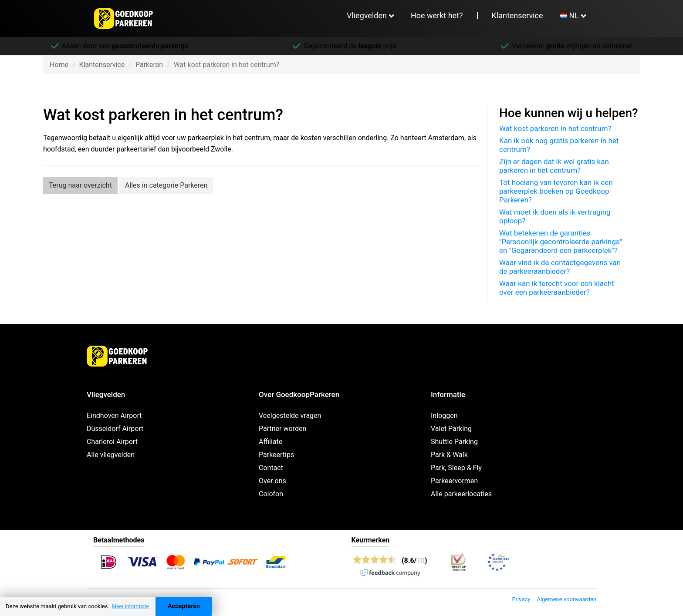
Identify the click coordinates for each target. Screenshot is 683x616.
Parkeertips (276, 455)
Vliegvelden (367, 15)
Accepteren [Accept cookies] (184, 606)
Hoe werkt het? (437, 15)
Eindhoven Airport (114, 416)
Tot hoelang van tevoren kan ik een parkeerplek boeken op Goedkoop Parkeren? (556, 191)
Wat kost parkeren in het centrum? (555, 128)
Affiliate (270, 442)
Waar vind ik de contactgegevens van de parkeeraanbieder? (560, 267)
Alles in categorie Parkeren (166, 185)
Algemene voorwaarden (566, 599)
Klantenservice (517, 15)
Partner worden (282, 429)
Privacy (521, 599)
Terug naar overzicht (80, 185)
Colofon (271, 494)
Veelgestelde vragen (290, 416)
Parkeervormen (454, 481)
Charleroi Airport (112, 442)
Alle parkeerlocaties (461, 494)
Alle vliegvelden (111, 455)
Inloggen (444, 416)
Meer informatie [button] (130, 606)
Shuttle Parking (454, 442)
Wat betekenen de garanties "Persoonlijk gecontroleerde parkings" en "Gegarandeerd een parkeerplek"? (561, 242)
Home (59, 65)
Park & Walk (449, 455)
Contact (271, 468)
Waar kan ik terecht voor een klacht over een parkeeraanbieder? (557, 288)
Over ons (272, 481)
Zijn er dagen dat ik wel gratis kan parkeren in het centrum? (554, 166)
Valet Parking (451, 429)
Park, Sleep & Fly (456, 468)
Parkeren (149, 65)
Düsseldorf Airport (115, 429)
